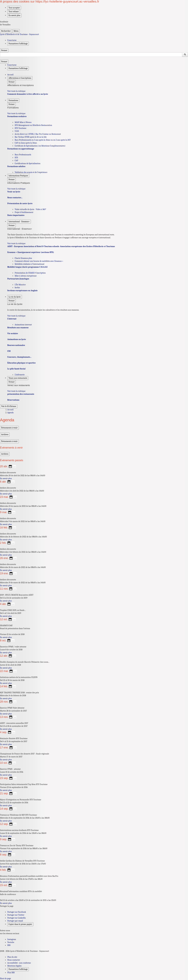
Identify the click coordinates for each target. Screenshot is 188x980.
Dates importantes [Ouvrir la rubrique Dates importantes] (16, 215)
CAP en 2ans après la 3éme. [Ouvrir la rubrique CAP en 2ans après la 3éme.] (26, 143)
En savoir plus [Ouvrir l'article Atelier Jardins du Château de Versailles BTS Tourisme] (6, 867)
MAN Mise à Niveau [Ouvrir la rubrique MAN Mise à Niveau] (23, 122)
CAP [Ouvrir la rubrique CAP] (16, 161)
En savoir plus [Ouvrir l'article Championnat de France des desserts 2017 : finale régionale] (6, 760)
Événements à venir (9, 428)
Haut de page (5, 978)
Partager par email (15, 921)
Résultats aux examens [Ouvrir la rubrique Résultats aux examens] (18, 328)
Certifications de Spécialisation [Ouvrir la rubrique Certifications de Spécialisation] (28, 163)
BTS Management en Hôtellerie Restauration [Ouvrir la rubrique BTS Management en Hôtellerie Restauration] (33, 125)
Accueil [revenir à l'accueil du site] (10, 75)
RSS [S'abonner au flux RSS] (9, 945)
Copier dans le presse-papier (20, 924)
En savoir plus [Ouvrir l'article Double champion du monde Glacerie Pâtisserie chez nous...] (6, 668)
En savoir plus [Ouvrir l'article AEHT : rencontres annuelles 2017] (6, 729)
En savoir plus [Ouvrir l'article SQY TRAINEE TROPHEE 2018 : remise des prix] (6, 698)
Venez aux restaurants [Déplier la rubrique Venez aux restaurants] (18, 378)
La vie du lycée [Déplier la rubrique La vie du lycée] (15, 297)
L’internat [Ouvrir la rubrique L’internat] (12, 319)
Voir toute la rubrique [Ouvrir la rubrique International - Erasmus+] (16, 243)
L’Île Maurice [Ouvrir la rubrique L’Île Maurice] (20, 285)
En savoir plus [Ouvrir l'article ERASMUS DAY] (6, 637)
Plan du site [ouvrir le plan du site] (12, 957)
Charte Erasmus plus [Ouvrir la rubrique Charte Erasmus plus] (23, 258)
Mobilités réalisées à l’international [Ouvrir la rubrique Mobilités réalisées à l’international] (29, 264)
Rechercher (6, 31)
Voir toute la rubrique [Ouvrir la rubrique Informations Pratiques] (16, 189)
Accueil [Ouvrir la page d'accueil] (10, 410)
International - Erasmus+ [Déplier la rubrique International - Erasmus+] (19, 222)
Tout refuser (14, 12)
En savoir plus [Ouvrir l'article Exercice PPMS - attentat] (6, 775)
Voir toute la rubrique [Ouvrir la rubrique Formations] (16, 113)
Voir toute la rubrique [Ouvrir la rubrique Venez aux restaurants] (16, 391)
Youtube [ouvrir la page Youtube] (11, 942)
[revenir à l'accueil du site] (94, 34)
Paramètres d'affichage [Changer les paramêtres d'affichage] (18, 44)
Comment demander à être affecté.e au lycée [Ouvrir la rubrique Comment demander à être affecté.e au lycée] (28, 94)
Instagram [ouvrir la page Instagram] (12, 939)
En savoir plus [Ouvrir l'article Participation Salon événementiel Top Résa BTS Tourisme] (6, 790)
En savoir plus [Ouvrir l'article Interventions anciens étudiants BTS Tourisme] (6, 836)
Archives (5, 434)
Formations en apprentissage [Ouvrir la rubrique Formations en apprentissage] (21, 149)
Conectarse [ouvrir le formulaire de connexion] (12, 40)
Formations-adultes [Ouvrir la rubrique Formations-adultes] (16, 166)
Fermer (4, 50)
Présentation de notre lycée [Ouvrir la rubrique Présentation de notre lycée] (20, 203)
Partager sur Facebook (17, 912)
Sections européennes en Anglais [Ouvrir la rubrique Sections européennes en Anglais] (22, 291)
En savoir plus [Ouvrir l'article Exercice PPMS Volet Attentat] (6, 714)
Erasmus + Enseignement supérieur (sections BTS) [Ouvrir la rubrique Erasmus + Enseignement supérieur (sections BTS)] (31, 252)
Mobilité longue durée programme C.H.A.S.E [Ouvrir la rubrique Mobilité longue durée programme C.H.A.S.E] (27, 267)
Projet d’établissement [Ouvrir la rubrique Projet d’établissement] (24, 212)
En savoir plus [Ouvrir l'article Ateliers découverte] (6, 478)
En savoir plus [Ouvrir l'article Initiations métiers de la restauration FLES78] (6, 683)
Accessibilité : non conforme (19, 963)
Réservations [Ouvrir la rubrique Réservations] (13, 400)
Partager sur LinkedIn (17, 918)
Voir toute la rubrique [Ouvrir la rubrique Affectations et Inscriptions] (16, 91)
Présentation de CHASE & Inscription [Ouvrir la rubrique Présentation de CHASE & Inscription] (30, 273)
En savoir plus (14, 15)
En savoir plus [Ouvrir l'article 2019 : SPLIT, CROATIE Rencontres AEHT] (6, 601)
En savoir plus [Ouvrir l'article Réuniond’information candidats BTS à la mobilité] (6, 903)
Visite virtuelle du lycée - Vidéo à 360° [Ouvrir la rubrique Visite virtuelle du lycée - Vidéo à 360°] (30, 209)
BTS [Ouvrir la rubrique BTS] (16, 158)
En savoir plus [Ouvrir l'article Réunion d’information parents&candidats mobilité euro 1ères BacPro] (6, 882)
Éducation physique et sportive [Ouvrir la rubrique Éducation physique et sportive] (22, 363)
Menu (16, 31)
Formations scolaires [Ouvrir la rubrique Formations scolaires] (17, 116)
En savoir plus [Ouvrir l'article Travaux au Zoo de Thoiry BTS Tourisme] (6, 851)
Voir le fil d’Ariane (9, 406)
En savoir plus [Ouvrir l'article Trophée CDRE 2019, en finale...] (6, 616)
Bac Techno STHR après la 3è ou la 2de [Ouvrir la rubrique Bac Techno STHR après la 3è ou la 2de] (31, 137)
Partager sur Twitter (16, 915)
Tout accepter (14, 8)
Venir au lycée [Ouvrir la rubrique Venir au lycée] (14, 192)
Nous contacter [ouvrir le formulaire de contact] (14, 960)
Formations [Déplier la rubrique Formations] (13, 100)
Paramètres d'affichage (18, 969)
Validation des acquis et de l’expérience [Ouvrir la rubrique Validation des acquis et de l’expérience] (31, 172)
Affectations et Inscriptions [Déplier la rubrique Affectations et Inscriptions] (20, 78)
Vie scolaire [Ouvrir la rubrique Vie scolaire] (13, 333)
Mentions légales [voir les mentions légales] (14, 966)
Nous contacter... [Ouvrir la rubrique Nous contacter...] (15, 198)
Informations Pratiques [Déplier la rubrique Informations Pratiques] (18, 176)
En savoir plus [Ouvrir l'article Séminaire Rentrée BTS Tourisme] (6, 744)
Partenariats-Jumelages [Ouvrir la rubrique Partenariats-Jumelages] (18, 279)
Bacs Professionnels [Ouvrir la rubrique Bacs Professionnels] (23, 155)
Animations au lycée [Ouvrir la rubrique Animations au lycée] (17, 339)
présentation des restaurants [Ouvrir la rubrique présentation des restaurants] (21, 394)
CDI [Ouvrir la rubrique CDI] (9, 351)
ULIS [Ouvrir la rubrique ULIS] (17, 131)
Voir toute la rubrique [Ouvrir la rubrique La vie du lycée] (16, 316)
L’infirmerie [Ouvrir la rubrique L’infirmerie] (20, 375)
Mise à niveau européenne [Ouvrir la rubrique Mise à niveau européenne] (26, 276)
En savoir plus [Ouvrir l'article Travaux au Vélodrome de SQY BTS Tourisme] (6, 821)
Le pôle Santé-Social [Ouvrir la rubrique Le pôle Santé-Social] (16, 369)
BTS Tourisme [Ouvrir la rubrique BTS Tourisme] (20, 128)
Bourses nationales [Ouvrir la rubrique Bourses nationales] (16, 345)
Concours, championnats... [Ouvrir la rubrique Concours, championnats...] (19, 357)
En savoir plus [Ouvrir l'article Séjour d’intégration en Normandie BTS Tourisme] (6, 806)
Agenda (11, 413)
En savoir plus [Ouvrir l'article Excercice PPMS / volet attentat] (6, 653)
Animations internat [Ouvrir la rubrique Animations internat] (23, 325)
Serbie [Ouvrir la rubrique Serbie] (17, 288)
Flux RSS (11, 973)
